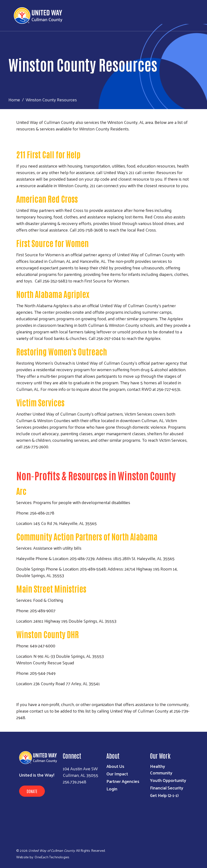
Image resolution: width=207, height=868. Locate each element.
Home (14, 100)
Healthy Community (161, 769)
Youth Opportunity (168, 780)
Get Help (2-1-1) (164, 795)
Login (112, 789)
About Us (115, 766)
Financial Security (167, 788)
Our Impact (117, 774)
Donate (32, 791)
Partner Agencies (123, 781)
